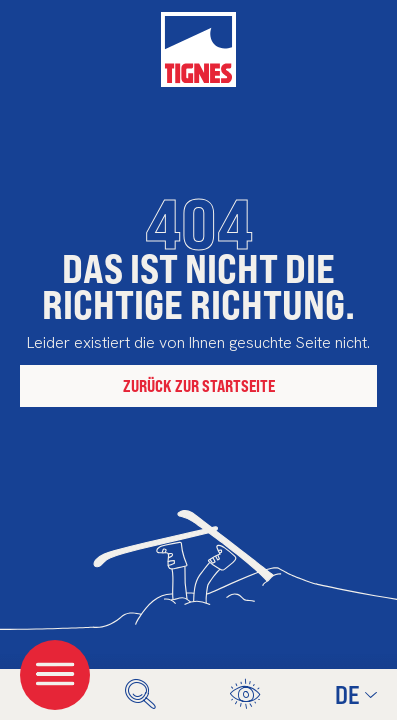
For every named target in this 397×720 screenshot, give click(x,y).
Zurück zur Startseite (199, 385)
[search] (140, 694)
